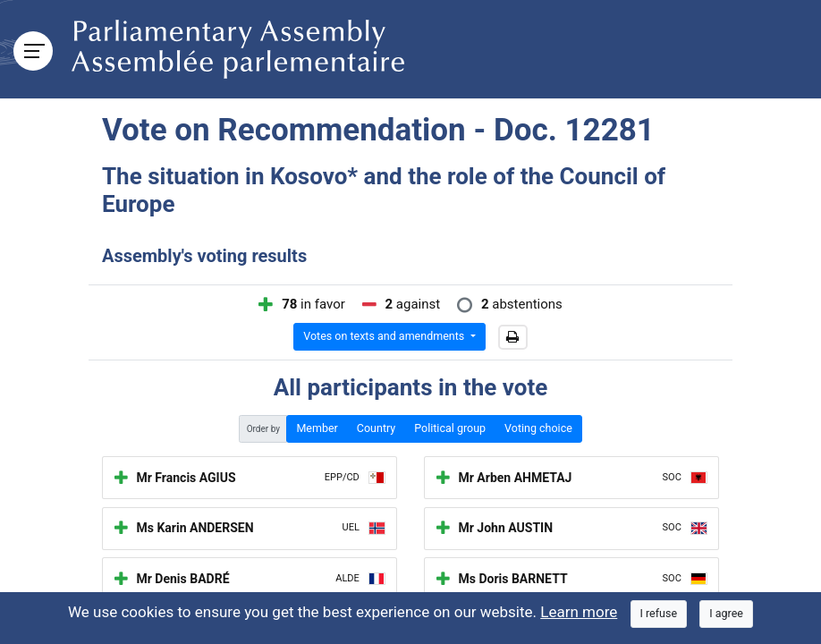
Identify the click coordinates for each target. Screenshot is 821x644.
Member (317, 428)
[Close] (659, 614)
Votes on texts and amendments (385, 336)
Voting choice (538, 428)
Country (376, 428)
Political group (450, 428)
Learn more (579, 612)
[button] (513, 337)
